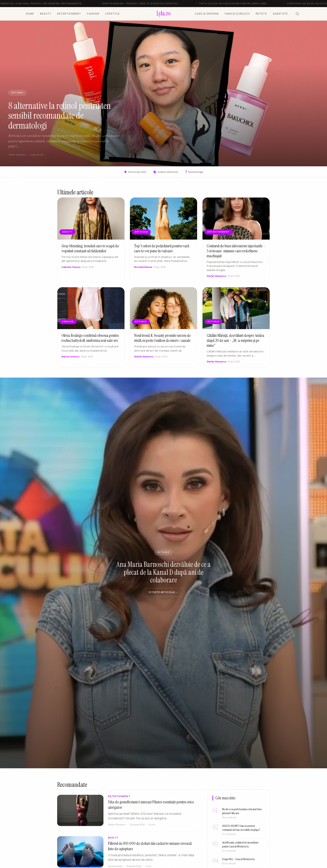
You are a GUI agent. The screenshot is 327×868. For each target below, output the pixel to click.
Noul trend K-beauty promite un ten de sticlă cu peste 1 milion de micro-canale (162, 340)
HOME (30, 14)
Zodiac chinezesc (166, 172)
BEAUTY (46, 14)
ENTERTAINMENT (69, 14)
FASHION (93, 14)
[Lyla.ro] (164, 14)
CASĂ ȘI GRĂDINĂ (207, 14)
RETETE (261, 14)
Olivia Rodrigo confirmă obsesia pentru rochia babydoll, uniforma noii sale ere (90, 340)
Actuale (17, 93)
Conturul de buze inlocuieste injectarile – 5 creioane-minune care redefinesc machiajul (236, 253)
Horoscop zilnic (135, 172)
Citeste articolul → (163, 592)
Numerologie (194, 172)
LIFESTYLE (113, 14)
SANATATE (280, 14)
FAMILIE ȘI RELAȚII (237, 14)
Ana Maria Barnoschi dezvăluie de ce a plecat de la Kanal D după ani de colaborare (163, 572)
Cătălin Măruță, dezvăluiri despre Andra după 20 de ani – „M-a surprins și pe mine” (235, 343)
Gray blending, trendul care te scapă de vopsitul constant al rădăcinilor (90, 250)
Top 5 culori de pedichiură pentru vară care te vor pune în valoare (162, 250)
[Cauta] (297, 14)
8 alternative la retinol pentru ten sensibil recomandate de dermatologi (60, 116)
